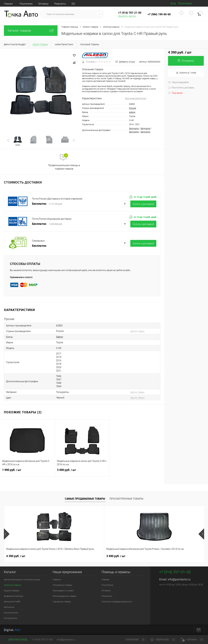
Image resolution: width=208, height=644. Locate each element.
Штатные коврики (13, 585)
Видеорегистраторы (14, 596)
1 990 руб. (27, 472)
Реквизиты (60, 4)
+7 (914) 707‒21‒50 (42, 640)
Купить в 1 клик (186, 73)
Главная (8, 4)
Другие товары (137, 331)
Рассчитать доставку (181, 88)
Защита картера (12, 591)
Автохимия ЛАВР (12, 602)
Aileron (132, 112)
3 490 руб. (82, 472)
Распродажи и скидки (63, 591)
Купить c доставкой (143, 204)
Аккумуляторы (11, 613)
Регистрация (185, 3)
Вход (173, 3)
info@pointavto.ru (179, 580)
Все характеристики (136, 98)
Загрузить (134, 128)
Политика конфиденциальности (117, 602)
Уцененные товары (62, 602)
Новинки (57, 580)
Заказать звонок (127, 16)
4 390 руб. (16, 556)
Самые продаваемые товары (85, 499)
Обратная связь (16, 640)
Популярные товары (62, 585)
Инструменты (11, 618)
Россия (133, 108)
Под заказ (175, 93)
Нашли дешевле (178, 82)
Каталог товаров (31, 31)
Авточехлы (9, 607)
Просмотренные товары (126, 499)
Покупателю (26, 4)
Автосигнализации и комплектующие (22, 580)
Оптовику (43, 4)
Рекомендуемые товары (65, 596)
